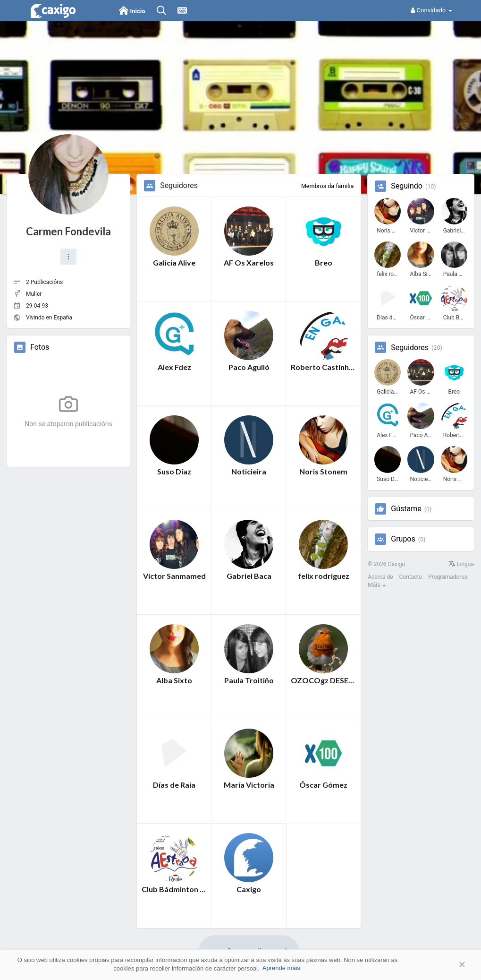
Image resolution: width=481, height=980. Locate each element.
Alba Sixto (174, 680)
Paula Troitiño (249, 680)
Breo (324, 262)
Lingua (461, 564)
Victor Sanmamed (174, 576)
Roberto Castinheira (323, 367)
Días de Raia (174, 785)
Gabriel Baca (249, 576)
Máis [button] (377, 585)
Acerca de (380, 577)
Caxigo (249, 889)
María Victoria (249, 785)
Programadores (448, 577)
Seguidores (410, 348)
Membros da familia (327, 186)
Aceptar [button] (448, 965)
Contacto (411, 577)
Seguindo (407, 186)
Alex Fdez (174, 367)
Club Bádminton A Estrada (174, 889)
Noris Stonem (323, 471)
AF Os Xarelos (249, 262)
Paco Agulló (249, 367)
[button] (68, 257)
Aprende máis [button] (281, 968)
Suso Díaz (174, 471)
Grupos (403, 539)
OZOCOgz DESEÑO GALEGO (323, 680)
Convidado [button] (431, 10)
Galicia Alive (174, 262)
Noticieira (249, 471)
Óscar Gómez (323, 785)
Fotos (40, 347)
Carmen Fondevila (68, 231)
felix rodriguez (324, 576)
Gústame (406, 509)
